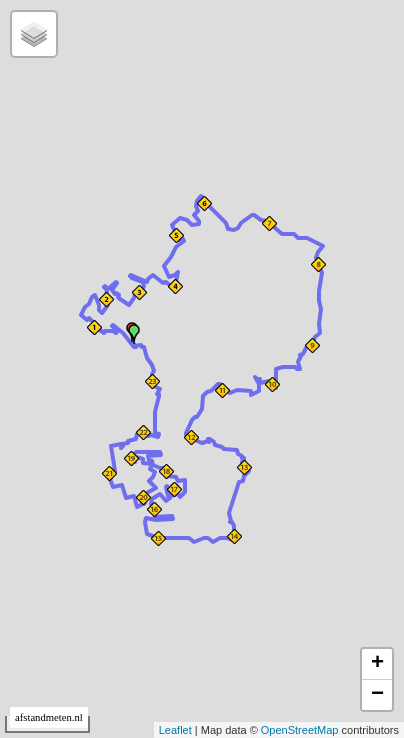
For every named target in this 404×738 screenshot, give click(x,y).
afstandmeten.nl (49, 717)
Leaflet (175, 730)
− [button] (377, 695)
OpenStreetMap (300, 730)
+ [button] (377, 664)
